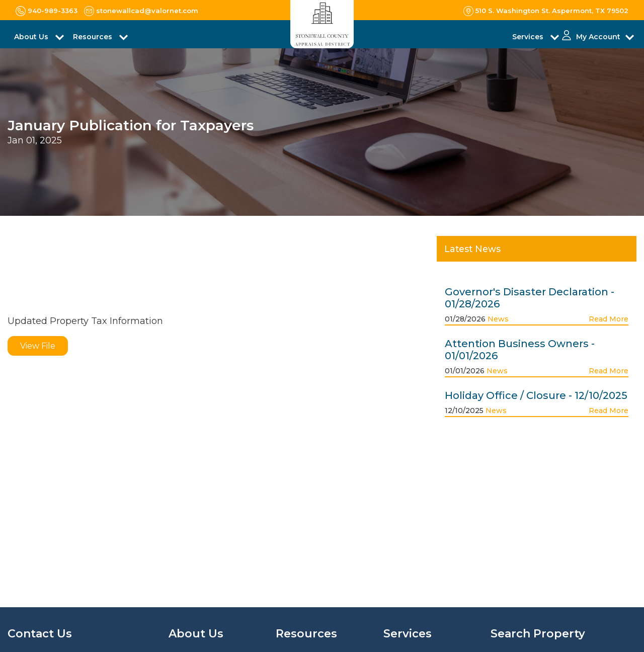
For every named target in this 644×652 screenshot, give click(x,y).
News (498, 319)
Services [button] (529, 37)
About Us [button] (32, 37)
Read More (609, 319)
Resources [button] (94, 37)
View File (38, 346)
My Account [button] (598, 37)
